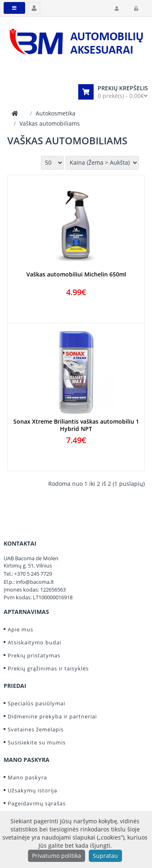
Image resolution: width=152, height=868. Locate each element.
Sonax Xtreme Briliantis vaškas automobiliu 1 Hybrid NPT (76, 425)
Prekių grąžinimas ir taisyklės (48, 668)
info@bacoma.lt (35, 582)
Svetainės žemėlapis (36, 729)
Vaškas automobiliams (50, 123)
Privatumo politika (57, 856)
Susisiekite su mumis (37, 742)
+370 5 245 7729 (33, 574)
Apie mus (20, 629)
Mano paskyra (27, 777)
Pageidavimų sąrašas (37, 803)
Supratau (105, 856)
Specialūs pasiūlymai (36, 703)
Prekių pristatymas (34, 655)
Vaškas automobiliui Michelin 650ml (76, 274)
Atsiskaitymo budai (34, 642)
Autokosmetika (56, 113)
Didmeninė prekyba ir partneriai (52, 716)
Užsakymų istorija (32, 790)
